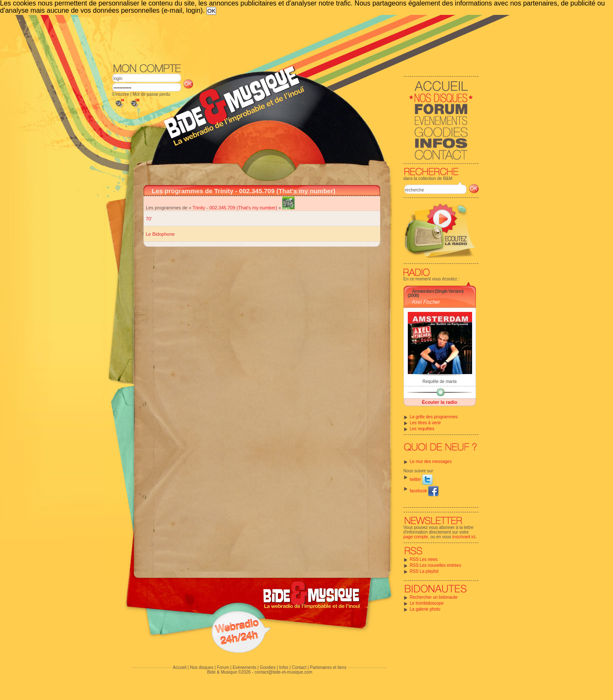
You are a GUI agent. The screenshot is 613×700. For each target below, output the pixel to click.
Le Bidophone (160, 234)
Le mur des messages (431, 461)
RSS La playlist (424, 571)
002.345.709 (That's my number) (243, 208)
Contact (299, 667)
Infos (284, 667)
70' (149, 219)
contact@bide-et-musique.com (284, 672)
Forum (223, 667)
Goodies (268, 667)
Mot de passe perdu (151, 94)
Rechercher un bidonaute (434, 597)
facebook (424, 491)
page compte (416, 537)
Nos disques (202, 667)
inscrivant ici (464, 537)
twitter (421, 479)
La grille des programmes (434, 417)
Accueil (180, 667)
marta (451, 381)
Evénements (244, 667)
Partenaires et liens (328, 667)
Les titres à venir (425, 423)
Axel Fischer (426, 302)
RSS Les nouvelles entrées (436, 565)
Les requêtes (422, 429)
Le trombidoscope (427, 603)
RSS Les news (424, 559)
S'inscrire (121, 94)
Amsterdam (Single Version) (438, 291)
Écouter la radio (440, 402)
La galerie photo (425, 609)
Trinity (199, 208)
